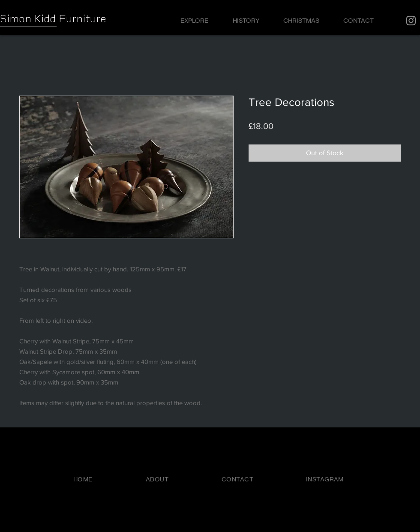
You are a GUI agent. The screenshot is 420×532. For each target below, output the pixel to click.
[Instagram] (411, 21)
